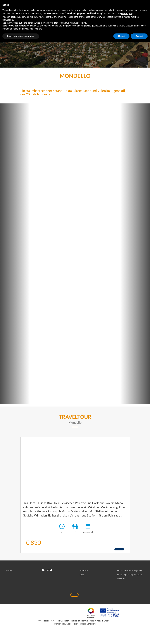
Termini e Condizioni (87, 624)
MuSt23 (8, 571)
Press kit (121, 579)
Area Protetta (96, 621)
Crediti (107, 621)
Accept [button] (139, 36)
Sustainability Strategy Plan (130, 571)
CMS (82, 575)
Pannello (84, 571)
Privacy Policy (60, 624)
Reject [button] (121, 36)
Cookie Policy (72, 624)
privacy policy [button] (81, 10)
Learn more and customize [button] (21, 36)
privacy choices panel (32, 29)
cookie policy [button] (127, 14)
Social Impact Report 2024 (130, 575)
